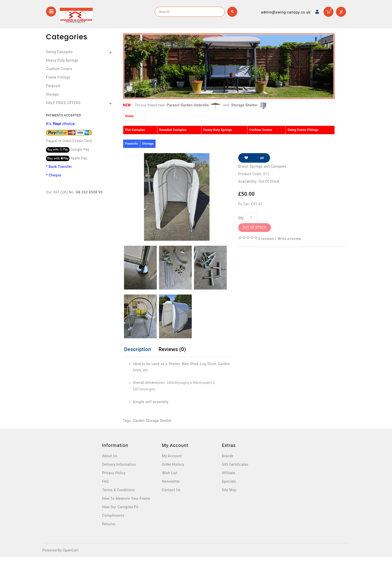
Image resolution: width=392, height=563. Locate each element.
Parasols (53, 86)
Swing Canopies (59, 52)
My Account (172, 456)
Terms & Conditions (118, 490)
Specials (229, 481)
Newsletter (171, 481)
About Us (110, 456)
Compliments (113, 515)
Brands (228, 456)
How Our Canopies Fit (120, 507)
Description (138, 349)
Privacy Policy (114, 473)
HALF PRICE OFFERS (63, 103)
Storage (52, 94)
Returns (108, 524)
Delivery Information (119, 464)
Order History (173, 464)
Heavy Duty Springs (62, 60)
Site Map (229, 490)
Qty (241, 218)
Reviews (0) (172, 349)
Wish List (170, 473)
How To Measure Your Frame (126, 498)
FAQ (105, 481)
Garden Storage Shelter (152, 421)
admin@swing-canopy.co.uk (286, 12)
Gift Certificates (235, 464)
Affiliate (228, 473)
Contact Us (171, 490)
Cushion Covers (59, 69)
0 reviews (266, 239)
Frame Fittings (58, 77)
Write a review (289, 239)
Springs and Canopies (268, 166)
